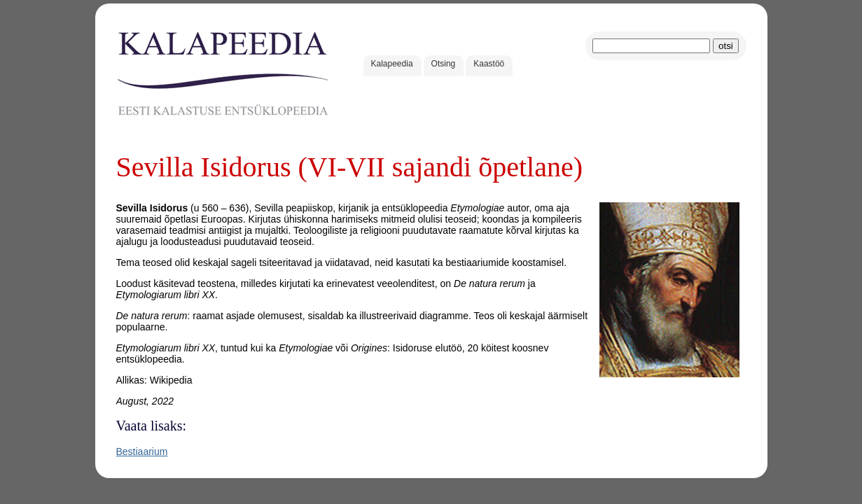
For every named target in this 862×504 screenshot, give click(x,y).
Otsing (444, 64)
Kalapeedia (392, 64)
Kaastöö (489, 64)
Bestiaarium (142, 451)
